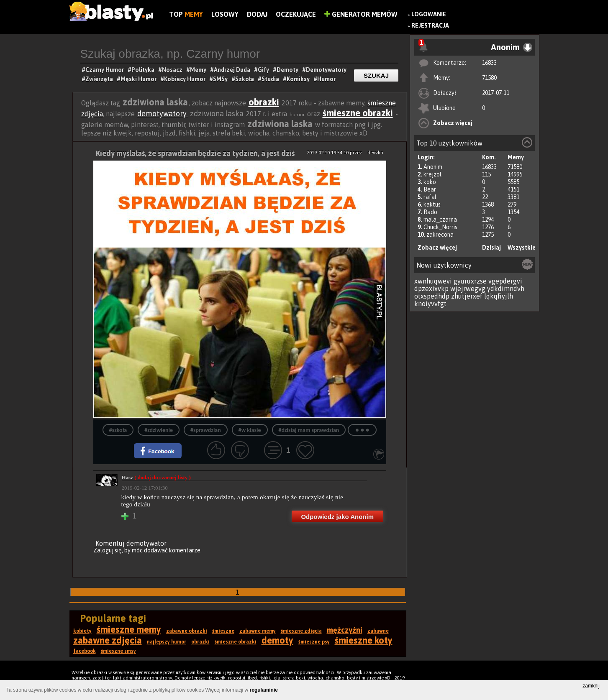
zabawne (378, 631)
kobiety (82, 631)
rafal (430, 197)
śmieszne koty (364, 640)
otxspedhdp (432, 296)
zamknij (591, 686)
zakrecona (440, 235)
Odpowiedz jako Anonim (337, 517)
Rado (430, 212)
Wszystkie (522, 248)
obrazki (264, 102)
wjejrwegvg (468, 289)
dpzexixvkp (431, 289)
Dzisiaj (491, 248)
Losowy (225, 14)
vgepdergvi (505, 281)
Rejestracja (430, 26)
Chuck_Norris (440, 227)
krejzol (432, 174)
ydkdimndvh (506, 289)
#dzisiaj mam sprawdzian (309, 430)
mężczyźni (345, 630)
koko (430, 182)
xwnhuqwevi (433, 281)
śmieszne (223, 631)
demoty (277, 640)
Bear (430, 189)
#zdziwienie (159, 430)
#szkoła (118, 430)
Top (186, 14)
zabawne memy (258, 631)
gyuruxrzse (470, 281)
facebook (85, 651)
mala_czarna (440, 220)
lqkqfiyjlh (499, 296)
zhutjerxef (467, 296)
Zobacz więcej (453, 123)
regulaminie (264, 690)
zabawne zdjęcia (108, 640)
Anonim (433, 167)
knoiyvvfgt (430, 304)
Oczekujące (296, 14)
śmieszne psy (314, 642)
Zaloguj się (108, 550)
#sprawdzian (206, 430)
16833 (489, 63)
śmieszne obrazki (358, 113)
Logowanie (429, 14)
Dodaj (257, 14)
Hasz (156, 477)
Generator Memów (361, 14)
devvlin (375, 153)
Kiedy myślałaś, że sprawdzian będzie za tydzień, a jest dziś (195, 153)
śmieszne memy (129, 629)
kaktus (432, 204)
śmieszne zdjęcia (301, 631)
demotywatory (163, 114)
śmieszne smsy (118, 651)
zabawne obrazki (187, 631)
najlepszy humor (167, 642)
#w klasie (250, 430)
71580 (489, 78)
